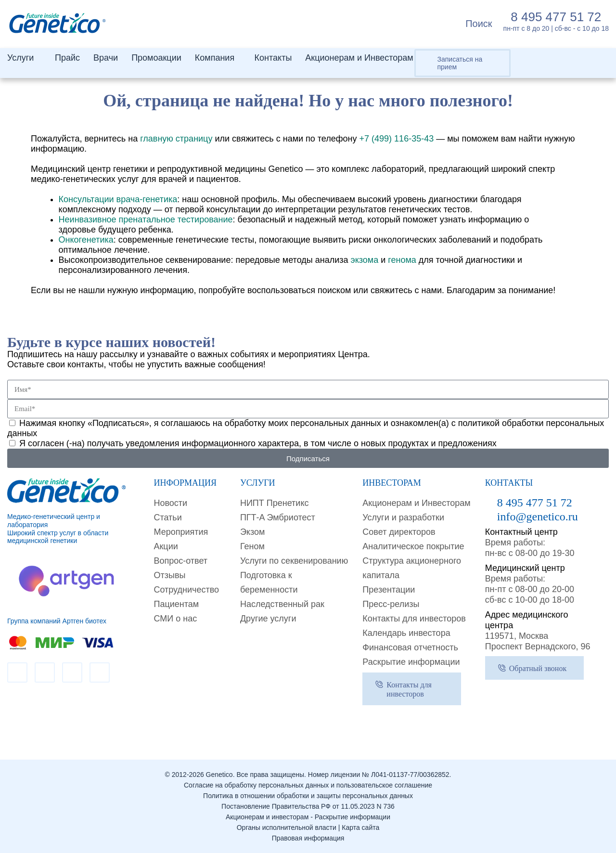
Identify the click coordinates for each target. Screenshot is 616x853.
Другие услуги (268, 619)
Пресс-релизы (391, 604)
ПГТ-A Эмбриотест (278, 517)
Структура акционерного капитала (412, 568)
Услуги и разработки (403, 517)
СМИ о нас (175, 619)
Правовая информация (308, 838)
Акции (166, 546)
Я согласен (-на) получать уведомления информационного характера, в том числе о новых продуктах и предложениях (258, 443)
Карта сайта (360, 827)
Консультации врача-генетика (118, 199)
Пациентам (176, 604)
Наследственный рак (282, 604)
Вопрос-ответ (180, 561)
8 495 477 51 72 (556, 17)
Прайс (67, 58)
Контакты (273, 58)
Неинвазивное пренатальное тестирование (146, 220)
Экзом (252, 532)
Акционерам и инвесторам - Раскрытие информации (308, 817)
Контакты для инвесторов (414, 619)
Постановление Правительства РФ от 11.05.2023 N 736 (308, 806)
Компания (215, 58)
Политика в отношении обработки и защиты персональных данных (308, 796)
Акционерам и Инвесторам (359, 58)
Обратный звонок (538, 668)
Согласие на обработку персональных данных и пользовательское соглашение (308, 785)
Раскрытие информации (411, 662)
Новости (170, 503)
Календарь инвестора (406, 633)
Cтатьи (167, 517)
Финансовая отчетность (410, 647)
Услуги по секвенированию (294, 561)
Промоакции (156, 58)
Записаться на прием (460, 63)
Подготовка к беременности (269, 582)
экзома (364, 260)
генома (402, 260)
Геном (252, 546)
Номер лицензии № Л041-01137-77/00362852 (379, 775)
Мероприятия (181, 532)
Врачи (106, 58)
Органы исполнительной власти (287, 827)
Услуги (20, 58)
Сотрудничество (186, 590)
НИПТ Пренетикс (275, 503)
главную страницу (176, 139)
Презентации (389, 590)
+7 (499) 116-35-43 (397, 139)
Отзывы (169, 575)
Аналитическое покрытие (413, 546)
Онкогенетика (86, 240)
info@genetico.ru (538, 517)
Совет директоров (399, 532)
